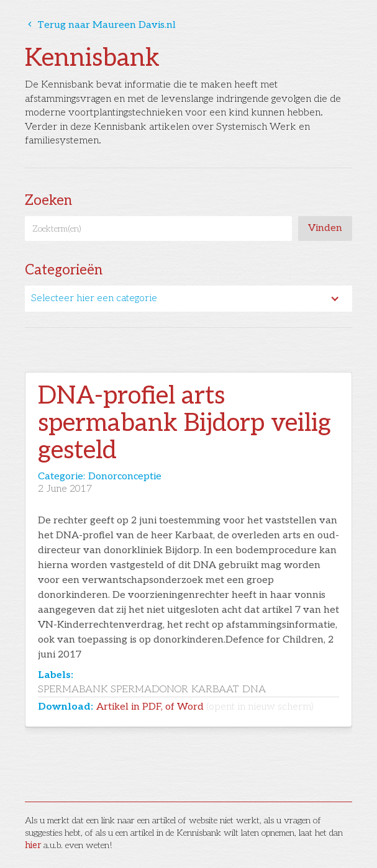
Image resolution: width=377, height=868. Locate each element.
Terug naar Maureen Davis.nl (100, 25)
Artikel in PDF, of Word (205, 707)
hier (33, 845)
